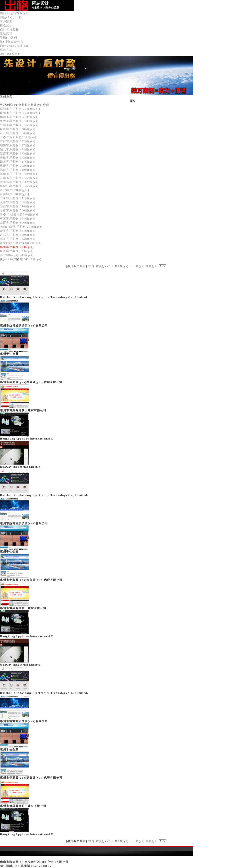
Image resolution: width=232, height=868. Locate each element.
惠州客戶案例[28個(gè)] (17, 247)
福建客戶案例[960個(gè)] (18, 170)
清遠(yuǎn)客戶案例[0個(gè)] (21, 243)
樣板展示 (6, 25)
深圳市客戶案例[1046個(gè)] (20, 109)
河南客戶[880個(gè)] (15, 194)
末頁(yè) (152, 266)
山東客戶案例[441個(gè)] (18, 198)
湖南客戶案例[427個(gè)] (18, 145)
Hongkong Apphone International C (27, 439)
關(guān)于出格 (11, 17)
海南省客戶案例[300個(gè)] (19, 174)
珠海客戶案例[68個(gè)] (17, 251)
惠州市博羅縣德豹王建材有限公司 (23, 410)
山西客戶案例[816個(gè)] (18, 223)
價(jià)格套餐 (9, 30)
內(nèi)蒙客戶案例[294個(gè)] (21, 227)
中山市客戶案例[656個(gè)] (19, 125)
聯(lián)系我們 (10, 54)
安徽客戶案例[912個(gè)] (18, 158)
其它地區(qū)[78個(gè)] (17, 255)
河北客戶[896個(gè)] (15, 190)
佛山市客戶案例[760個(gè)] (19, 117)
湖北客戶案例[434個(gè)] (18, 150)
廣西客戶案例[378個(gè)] (18, 129)
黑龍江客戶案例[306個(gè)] (19, 186)
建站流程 (6, 34)
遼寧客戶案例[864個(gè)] (18, 231)
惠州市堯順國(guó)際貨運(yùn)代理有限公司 (31, 382)
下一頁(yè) (137, 266)
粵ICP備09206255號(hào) (18, 858)
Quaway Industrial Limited (20, 467)
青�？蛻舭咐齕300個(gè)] (19, 215)
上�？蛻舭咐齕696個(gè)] (19, 137)
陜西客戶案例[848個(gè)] (18, 206)
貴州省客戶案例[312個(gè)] (19, 182)
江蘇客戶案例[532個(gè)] (18, 141)
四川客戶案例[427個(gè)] (18, 162)
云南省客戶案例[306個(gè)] (19, 178)
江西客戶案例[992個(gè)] (18, 154)
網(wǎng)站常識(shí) (15, 46)
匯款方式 (6, 50)
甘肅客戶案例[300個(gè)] (18, 210)
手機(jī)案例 (9, 38)
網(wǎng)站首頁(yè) (14, 13)
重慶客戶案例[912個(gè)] (18, 166)
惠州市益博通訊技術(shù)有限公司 (24, 326)
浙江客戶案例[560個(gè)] (18, 133)
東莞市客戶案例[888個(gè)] (19, 121)
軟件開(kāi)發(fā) (12, 42)
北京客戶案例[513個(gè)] (18, 239)
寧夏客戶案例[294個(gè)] (18, 219)
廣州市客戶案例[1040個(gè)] (20, 113)
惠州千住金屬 (9, 354)
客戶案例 (6, 21)
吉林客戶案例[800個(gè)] (18, 235)
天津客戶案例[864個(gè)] (18, 202)
